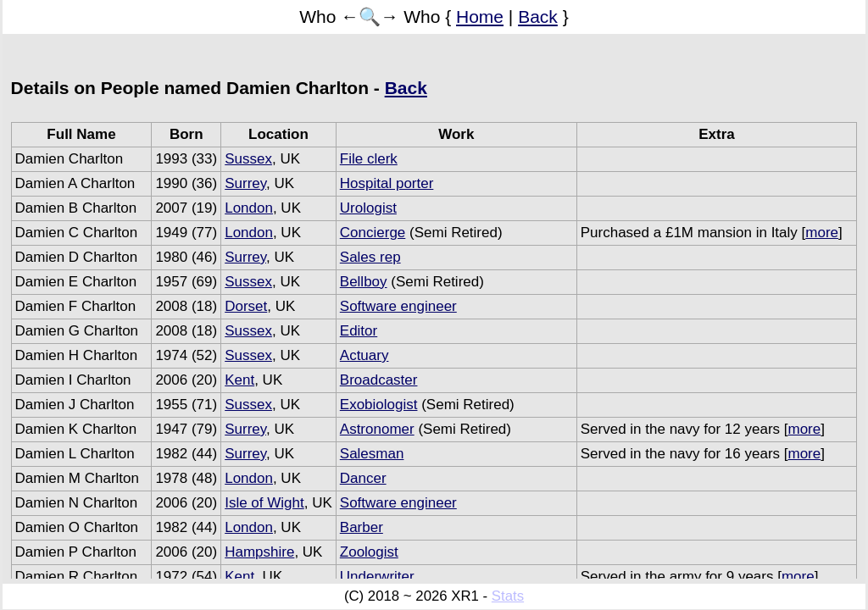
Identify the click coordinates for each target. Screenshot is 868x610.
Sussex (248, 159)
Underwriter (377, 577)
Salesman (372, 454)
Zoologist (369, 552)
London (249, 208)
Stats (508, 596)
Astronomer (377, 429)
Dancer (363, 478)
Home (480, 17)
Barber (362, 527)
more (822, 233)
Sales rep (370, 257)
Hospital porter (387, 183)
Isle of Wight (264, 503)
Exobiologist (379, 405)
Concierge (373, 233)
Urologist (368, 208)
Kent (239, 380)
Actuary (364, 355)
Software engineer (398, 306)
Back (538, 17)
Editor (359, 331)
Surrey (245, 183)
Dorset (246, 306)
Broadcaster (379, 380)
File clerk (369, 159)
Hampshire (259, 552)
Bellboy (364, 282)
